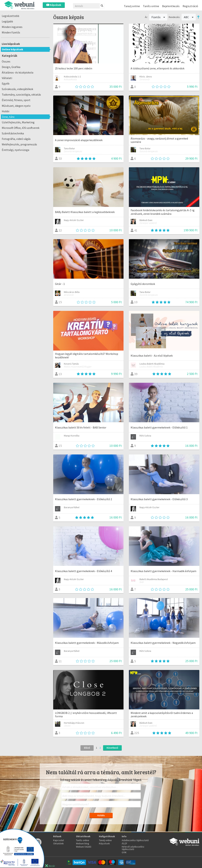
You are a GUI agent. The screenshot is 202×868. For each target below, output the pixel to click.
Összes (6, 61)
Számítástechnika (13, 133)
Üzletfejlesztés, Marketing (18, 122)
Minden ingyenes (12, 27)
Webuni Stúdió (84, 847)
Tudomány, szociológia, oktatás (21, 94)
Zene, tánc (8, 117)
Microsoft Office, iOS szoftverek (21, 128)
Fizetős (158, 17)
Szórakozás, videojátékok (17, 89)
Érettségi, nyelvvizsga (15, 150)
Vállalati (7, 78)
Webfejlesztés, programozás (19, 144)
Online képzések (12, 49)
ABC (189, 17)
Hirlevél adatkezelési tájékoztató (133, 848)
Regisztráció (190, 6)
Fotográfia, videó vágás (16, 139)
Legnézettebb (11, 16)
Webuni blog (83, 843)
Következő (112, 748)
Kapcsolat (59, 840)
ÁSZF (124, 843)
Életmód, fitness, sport (16, 100)
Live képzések (11, 44)
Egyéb (6, 83)
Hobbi (6, 111)
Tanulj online (132, 6)
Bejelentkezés (171, 6)
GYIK (124, 852)
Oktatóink (58, 843)
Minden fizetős (11, 32)
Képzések (54, 5)
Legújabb (7, 21)
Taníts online (151, 6)
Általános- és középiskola (18, 72)
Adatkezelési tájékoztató (135, 840)
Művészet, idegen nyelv (16, 106)
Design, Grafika (11, 67)
